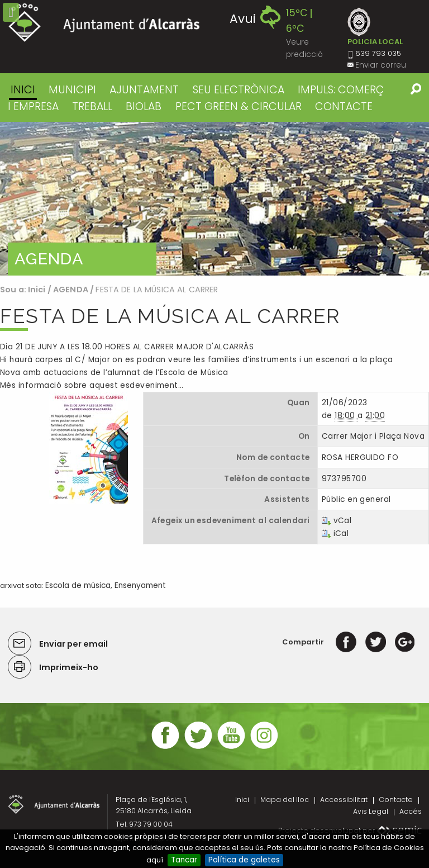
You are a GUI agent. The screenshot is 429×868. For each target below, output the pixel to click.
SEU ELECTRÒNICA (239, 90)
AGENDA (71, 290)
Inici (23, 90)
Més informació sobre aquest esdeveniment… (92, 385)
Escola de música (78, 585)
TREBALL (92, 106)
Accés (411, 811)
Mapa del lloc (285, 800)
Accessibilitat (344, 800)
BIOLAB (144, 106)
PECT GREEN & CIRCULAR (239, 106)
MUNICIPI (72, 90)
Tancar (184, 860)
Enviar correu (381, 65)
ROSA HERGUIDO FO (360, 457)
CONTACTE (344, 106)
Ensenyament (140, 585)
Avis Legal (371, 811)
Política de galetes (244, 860)
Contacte (396, 800)
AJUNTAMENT (144, 90)
